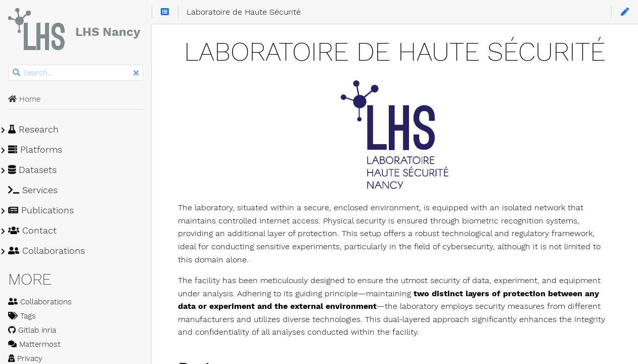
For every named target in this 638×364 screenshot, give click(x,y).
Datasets (32, 170)
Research (33, 129)
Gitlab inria (32, 330)
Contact (32, 231)
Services (33, 190)
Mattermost (34, 344)
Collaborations (47, 251)
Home (24, 99)
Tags (22, 316)
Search (9, 65)
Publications (41, 210)
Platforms (35, 150)
